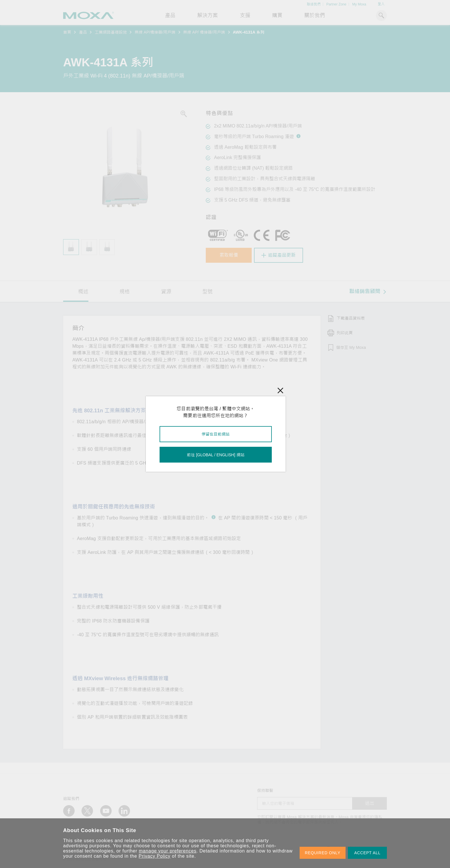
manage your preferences (168, 851)
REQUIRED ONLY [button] (323, 853)
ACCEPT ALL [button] (367, 853)
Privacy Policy (155, 856)
